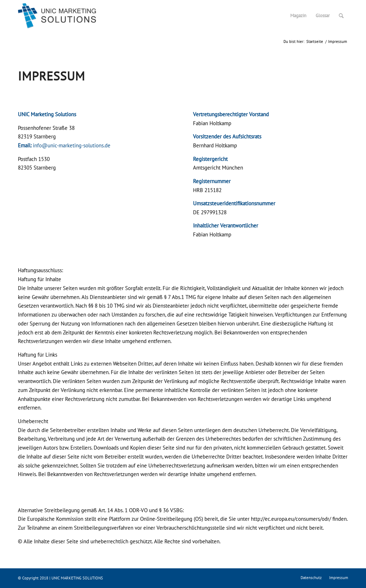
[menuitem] (298, 16)
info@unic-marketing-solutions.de (72, 145)
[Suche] (341, 16)
